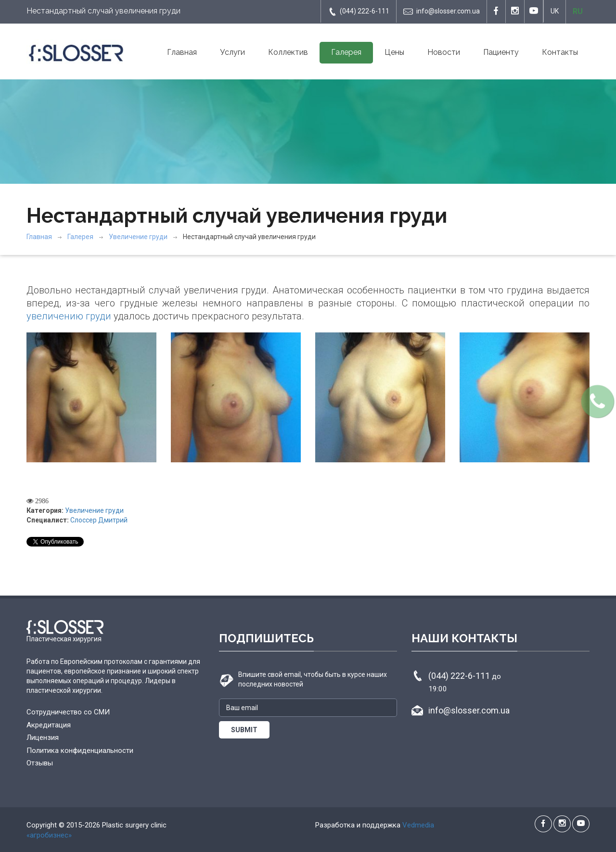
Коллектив (288, 52)
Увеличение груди (138, 237)
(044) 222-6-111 (359, 12)
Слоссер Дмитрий (99, 520)
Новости (444, 52)
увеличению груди (69, 316)
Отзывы (40, 763)
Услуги (232, 52)
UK (555, 11)
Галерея (346, 52)
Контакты (560, 52)
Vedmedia (418, 825)
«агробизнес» (49, 835)
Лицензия (43, 738)
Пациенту (501, 52)
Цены (394, 52)
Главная (182, 52)
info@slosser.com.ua (442, 12)
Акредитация (49, 725)
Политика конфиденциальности (80, 750)
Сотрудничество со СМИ (68, 712)
